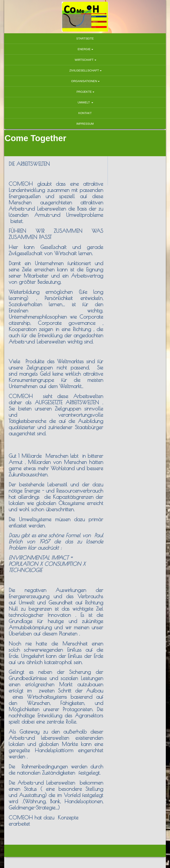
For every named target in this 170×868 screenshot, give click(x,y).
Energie (84, 49)
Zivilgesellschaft (84, 70)
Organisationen (84, 81)
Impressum (85, 124)
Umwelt (84, 102)
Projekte (84, 92)
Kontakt (85, 113)
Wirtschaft (84, 60)
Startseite (85, 38)
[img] (85, 17)
